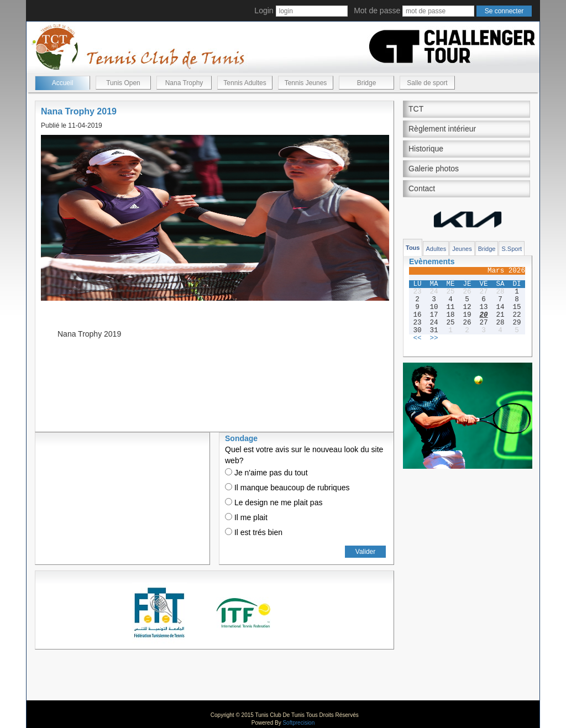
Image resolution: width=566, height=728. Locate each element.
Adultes (436, 249)
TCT (416, 109)
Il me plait (246, 517)
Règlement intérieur (442, 129)
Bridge (367, 83)
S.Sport (512, 249)
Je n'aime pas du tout (266, 473)
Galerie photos (434, 169)
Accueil (63, 83)
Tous (413, 248)
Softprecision (298, 723)
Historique (426, 149)
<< (417, 338)
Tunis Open (123, 83)
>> (434, 338)
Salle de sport (427, 83)
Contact (422, 188)
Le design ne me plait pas (274, 502)
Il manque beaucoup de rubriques (287, 488)
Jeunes (462, 249)
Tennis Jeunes (306, 83)
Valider (365, 552)
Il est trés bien (254, 532)
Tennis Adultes (245, 83)
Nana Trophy (184, 83)
